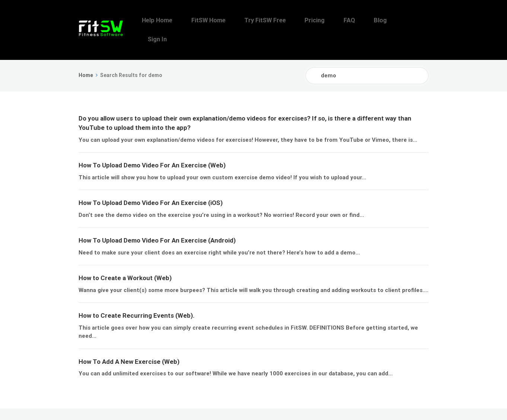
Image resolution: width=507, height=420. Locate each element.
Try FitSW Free (298, 20)
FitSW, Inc (122, 404)
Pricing (339, 20)
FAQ (366, 20)
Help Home (205, 20)
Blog (389, 20)
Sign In (416, 20)
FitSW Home (249, 20)
